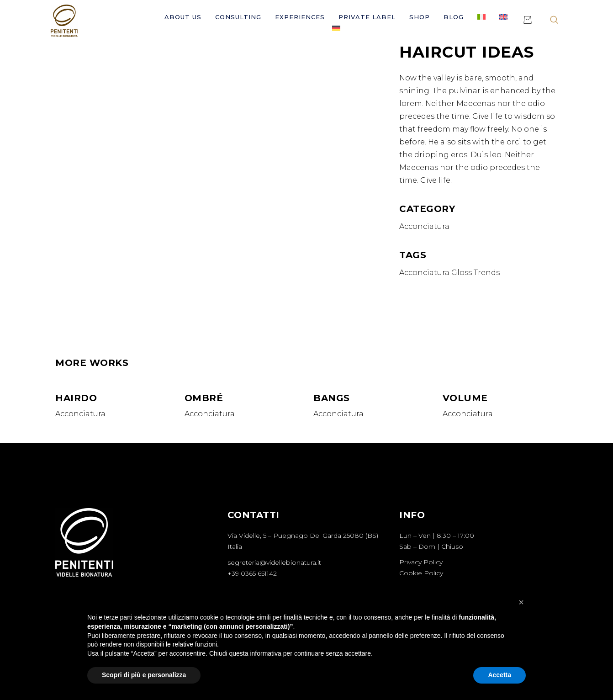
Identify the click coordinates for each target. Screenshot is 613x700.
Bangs (332, 398)
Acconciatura (424, 226)
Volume (465, 398)
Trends (487, 273)
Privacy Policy (421, 562)
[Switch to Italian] (481, 17)
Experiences (300, 17)
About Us (183, 17)
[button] (521, 602)
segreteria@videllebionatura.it (274, 562)
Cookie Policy (421, 573)
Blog (454, 17)
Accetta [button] (499, 675)
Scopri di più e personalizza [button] (144, 675)
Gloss (462, 273)
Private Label (367, 17)
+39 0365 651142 (252, 573)
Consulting (238, 17)
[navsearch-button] (554, 21)
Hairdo (76, 398)
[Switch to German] (336, 28)
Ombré (204, 398)
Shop (420, 17)
